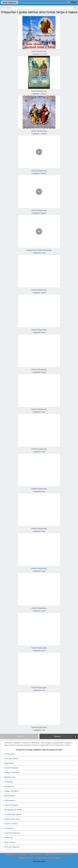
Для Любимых (10, 796)
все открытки (9, 2)
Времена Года (10, 777)
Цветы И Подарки (11, 805)
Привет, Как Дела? (12, 791)
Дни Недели (9, 763)
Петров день (42, 51)
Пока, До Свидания (12, 847)
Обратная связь (36, 855)
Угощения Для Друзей (13, 814)
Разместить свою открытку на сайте (58, 855)
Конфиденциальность (26, 858)
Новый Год (9, 838)
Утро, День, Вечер (11, 759)
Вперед (57, 736)
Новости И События (12, 833)
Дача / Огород (10, 842)
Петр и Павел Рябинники (42, 250)
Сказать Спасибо (11, 824)
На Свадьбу (9, 828)
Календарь (9, 782)
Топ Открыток (10, 754)
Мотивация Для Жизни (13, 810)
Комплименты (10, 800)
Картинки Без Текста (12, 819)
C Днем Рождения (11, 768)
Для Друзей (9, 786)
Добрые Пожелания (12, 772)
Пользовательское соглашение (49, 858)
